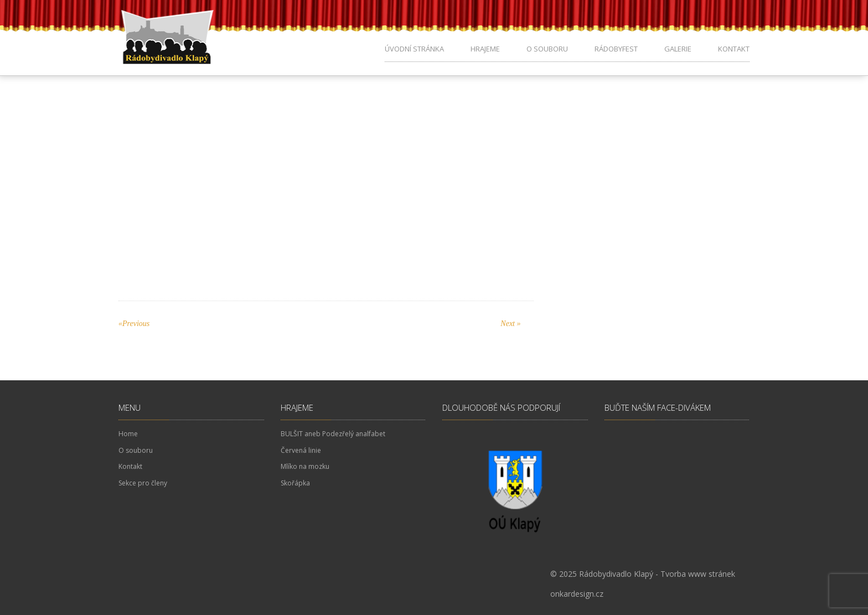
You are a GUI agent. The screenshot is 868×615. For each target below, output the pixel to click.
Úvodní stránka (414, 49)
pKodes (273, 134)
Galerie (678, 49)
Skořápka (295, 483)
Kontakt (734, 49)
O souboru (547, 49)
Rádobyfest (616, 49)
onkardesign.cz (577, 594)
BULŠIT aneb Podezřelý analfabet (333, 434)
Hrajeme (485, 49)
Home (128, 434)
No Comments (366, 134)
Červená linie (301, 450)
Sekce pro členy (143, 483)
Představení (255, 223)
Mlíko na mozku (305, 466)
